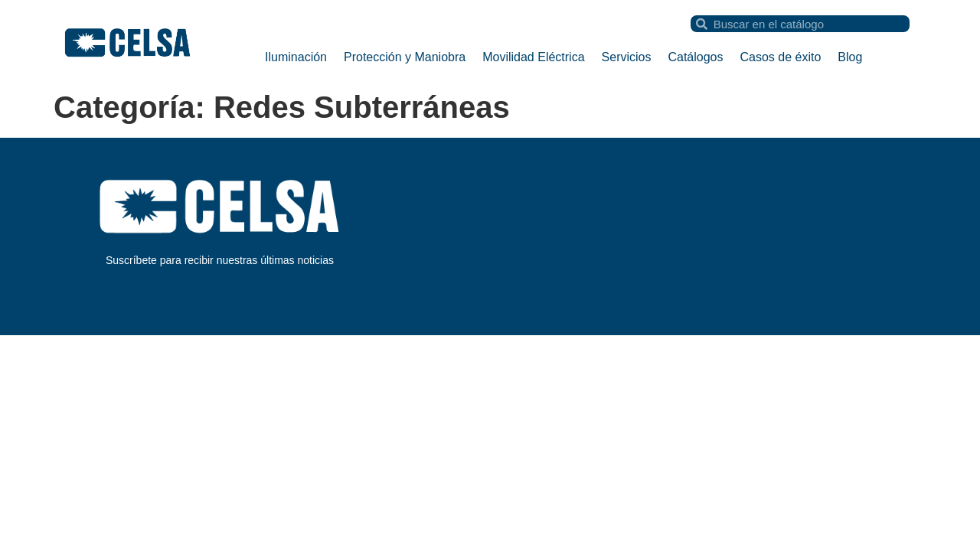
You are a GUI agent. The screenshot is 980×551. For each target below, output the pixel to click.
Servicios (627, 57)
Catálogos (695, 57)
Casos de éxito (781, 57)
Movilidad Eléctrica (533, 57)
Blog (850, 57)
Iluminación (296, 57)
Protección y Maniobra (405, 57)
